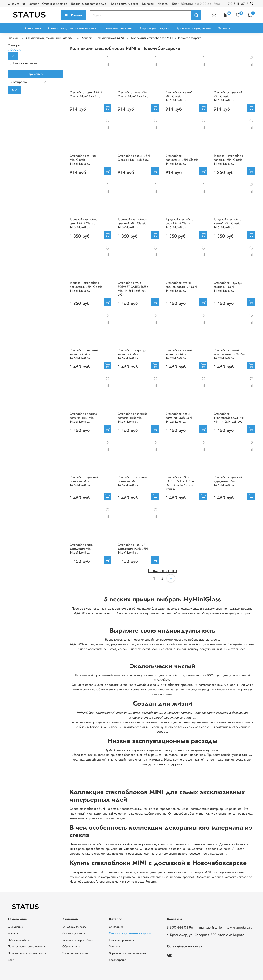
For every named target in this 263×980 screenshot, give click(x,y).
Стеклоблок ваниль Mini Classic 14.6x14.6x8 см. (83, 160)
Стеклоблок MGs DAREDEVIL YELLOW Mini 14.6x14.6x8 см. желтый (180, 483)
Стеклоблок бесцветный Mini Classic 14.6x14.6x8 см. (182, 160)
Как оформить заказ (125, 4)
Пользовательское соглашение (27, 946)
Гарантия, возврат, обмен (78, 940)
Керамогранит (118, 960)
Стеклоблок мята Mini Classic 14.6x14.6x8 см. (134, 94)
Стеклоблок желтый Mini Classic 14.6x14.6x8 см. (179, 96)
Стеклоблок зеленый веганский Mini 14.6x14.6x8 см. (84, 354)
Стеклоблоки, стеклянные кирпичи (72, 28)
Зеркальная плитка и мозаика (127, 953)
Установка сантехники (76, 953)
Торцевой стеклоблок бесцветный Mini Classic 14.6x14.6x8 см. (86, 287)
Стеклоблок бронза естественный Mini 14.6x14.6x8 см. (83, 418)
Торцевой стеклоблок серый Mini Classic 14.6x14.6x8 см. (180, 223)
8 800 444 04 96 (180, 927)
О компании (16, 4)
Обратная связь (72, 946)
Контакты (148, 4)
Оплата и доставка (55, 4)
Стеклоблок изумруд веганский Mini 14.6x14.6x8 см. (228, 287)
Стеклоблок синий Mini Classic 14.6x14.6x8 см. (86, 94)
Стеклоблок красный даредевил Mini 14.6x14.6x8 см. (228, 481)
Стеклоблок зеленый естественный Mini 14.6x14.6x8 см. (132, 418)
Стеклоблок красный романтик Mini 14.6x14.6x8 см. (84, 481)
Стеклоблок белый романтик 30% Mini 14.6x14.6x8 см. (179, 418)
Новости (163, 4)
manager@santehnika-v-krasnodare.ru (226, 927)
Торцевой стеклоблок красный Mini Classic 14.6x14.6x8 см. (132, 223)
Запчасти (224, 28)
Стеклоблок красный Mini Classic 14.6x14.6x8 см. (228, 96)
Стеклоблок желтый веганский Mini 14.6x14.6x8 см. (179, 354)
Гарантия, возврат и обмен (89, 4)
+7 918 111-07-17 (241, 4)
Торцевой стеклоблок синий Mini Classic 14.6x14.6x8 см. (84, 223)
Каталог (34, 4)
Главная (13, 38)
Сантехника (33, 28)
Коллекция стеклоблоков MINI (103, 38)
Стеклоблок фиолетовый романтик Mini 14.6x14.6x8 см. (229, 418)
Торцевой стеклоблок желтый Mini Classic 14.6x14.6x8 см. (228, 223)
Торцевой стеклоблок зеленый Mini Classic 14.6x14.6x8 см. (228, 160)
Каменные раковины (118, 28)
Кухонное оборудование (194, 28)
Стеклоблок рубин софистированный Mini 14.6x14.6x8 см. (181, 287)
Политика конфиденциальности (27, 953)
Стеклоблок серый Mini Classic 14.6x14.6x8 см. (134, 158)
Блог (175, 4)
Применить (35, 74)
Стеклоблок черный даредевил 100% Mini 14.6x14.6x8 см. (133, 549)
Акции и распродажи (154, 28)
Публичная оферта (19, 940)
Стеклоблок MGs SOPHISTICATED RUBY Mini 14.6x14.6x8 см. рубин (133, 289)
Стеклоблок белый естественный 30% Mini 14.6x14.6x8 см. (229, 354)
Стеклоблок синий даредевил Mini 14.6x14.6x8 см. (82, 549)
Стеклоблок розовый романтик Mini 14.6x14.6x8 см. (132, 481)
